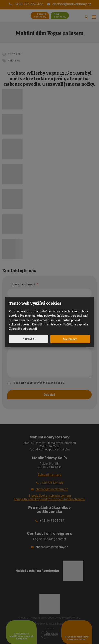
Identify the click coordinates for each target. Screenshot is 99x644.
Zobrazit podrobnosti (23, 329)
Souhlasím (70, 339)
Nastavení (29, 339)
